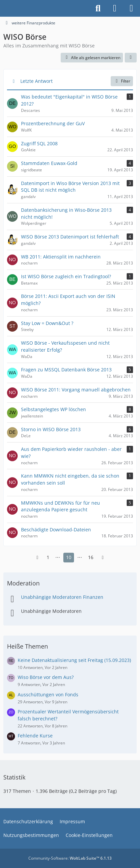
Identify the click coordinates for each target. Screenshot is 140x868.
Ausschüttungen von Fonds (48, 695)
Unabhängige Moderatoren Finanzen (62, 597)
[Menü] (131, 8)
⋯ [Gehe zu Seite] (58, 557)
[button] (131, 58)
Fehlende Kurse (35, 736)
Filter (122, 81)
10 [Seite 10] (69, 557)
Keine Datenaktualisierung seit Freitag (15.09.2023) (74, 660)
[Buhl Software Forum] (3, 8)
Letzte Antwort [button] (36, 81)
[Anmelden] (115, 8)
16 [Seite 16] (91, 557)
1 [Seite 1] (48, 557)
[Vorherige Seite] (37, 558)
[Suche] (98, 8)
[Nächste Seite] (103, 558)
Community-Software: (70, 858)
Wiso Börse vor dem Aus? (46, 677)
